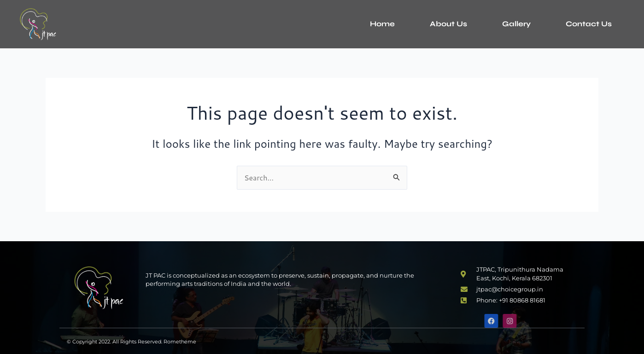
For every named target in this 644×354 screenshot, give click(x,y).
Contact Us (589, 24)
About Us (448, 24)
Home (382, 24)
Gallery (516, 24)
